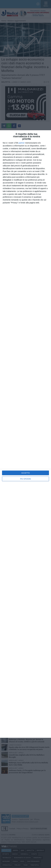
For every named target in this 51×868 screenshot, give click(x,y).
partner (22, 143)
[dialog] (26, 434)
